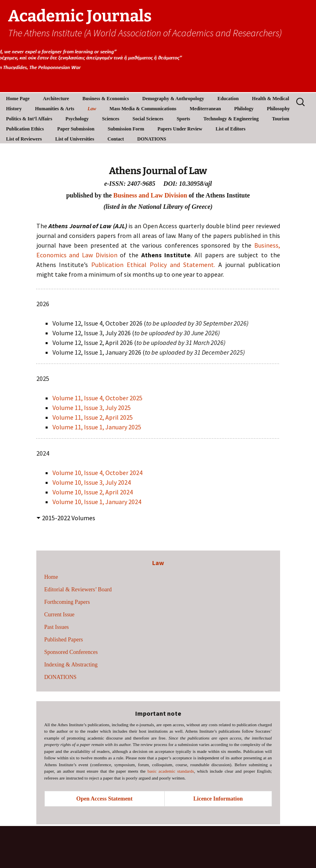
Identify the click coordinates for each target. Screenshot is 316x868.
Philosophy (278, 109)
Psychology (77, 119)
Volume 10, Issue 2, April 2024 (93, 492)
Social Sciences (148, 119)
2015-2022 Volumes (69, 518)
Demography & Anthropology (173, 99)
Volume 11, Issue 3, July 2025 (92, 408)
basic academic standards (171, 771)
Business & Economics (106, 99)
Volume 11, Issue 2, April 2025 (93, 417)
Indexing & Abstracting (71, 665)
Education (228, 99)
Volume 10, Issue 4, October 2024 (97, 473)
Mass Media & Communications (143, 109)
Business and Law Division (150, 195)
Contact (116, 139)
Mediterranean (205, 109)
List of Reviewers (24, 139)
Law (92, 109)
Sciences (111, 119)
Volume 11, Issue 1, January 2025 (97, 427)
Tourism (281, 119)
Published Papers (64, 640)
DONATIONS (152, 139)
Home (51, 577)
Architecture (56, 99)
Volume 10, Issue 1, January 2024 (97, 502)
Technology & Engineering (231, 119)
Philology (244, 109)
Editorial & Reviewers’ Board (78, 590)
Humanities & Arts (55, 109)
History (14, 109)
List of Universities (75, 139)
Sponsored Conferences (71, 652)
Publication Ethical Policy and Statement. (153, 265)
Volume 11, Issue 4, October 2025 (97, 398)
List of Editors (230, 129)
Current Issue (60, 615)
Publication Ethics (25, 129)
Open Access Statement (104, 799)
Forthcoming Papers (67, 602)
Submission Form (126, 129)
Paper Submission (76, 129)
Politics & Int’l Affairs (29, 119)
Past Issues (57, 627)
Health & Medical (270, 99)
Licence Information (218, 799)
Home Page (18, 99)
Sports (183, 119)
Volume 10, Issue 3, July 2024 (92, 482)
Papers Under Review (180, 129)
